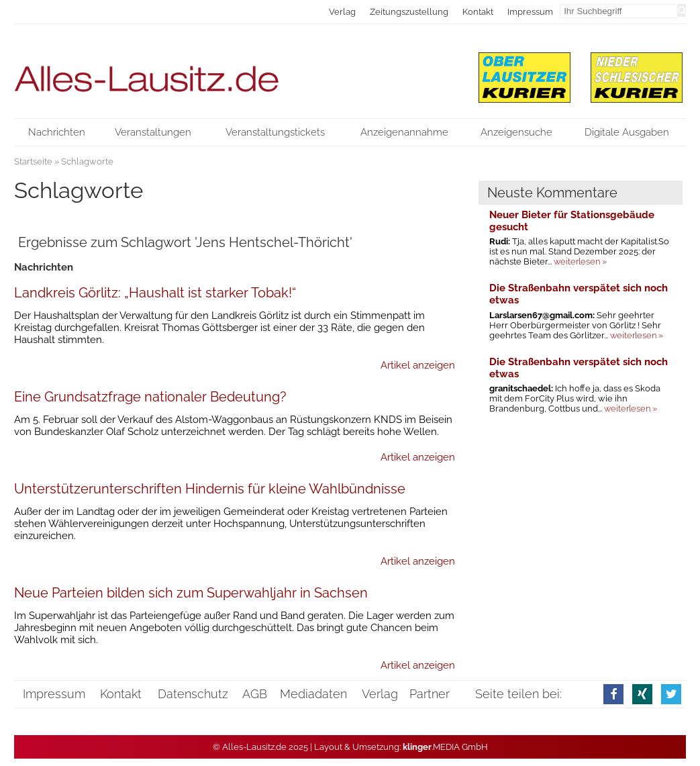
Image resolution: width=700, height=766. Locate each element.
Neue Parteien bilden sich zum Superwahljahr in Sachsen (191, 593)
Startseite (33, 161)
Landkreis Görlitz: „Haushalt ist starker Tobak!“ (155, 293)
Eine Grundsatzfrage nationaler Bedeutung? (150, 397)
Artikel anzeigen (418, 365)
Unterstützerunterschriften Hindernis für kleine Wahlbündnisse (210, 489)
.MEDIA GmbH (445, 747)
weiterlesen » (580, 261)
